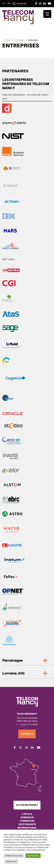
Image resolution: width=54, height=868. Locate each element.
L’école (27, 814)
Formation (27, 821)
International (27, 828)
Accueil (7, 40)
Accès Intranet (27, 805)
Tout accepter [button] (33, 856)
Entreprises (19, 40)
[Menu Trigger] (47, 14)
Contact (27, 734)
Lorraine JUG (13, 673)
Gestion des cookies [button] (14, 856)
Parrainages (13, 660)
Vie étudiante (27, 824)
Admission (27, 817)
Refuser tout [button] (11, 861)
